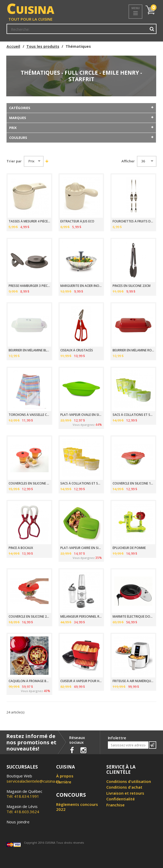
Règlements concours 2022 (77, 807)
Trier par (14, 161)
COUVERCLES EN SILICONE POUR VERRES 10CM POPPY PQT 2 (29, 483)
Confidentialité (121, 799)
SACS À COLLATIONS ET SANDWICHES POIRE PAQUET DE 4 (133, 415)
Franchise (115, 805)
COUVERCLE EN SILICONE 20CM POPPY (29, 617)
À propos (65, 776)
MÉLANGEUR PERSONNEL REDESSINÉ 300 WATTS (81, 617)
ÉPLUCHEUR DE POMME (129, 548)
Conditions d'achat (124, 787)
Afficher (128, 161)
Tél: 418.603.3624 (23, 809)
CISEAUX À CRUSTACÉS (77, 350)
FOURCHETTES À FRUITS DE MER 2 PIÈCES (133, 221)
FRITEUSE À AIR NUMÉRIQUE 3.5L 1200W (133, 681)
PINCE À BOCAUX (21, 548)
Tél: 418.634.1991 (24, 794)
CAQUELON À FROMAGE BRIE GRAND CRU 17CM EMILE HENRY (29, 681)
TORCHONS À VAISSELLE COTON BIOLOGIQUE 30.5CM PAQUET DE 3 (29, 415)
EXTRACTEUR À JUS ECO (77, 221)
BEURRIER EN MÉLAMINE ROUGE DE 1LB (133, 350)
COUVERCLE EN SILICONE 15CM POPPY (133, 483)
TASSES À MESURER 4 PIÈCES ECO (29, 221)
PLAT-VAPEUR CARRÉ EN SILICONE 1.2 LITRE (81, 548)
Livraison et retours (125, 793)
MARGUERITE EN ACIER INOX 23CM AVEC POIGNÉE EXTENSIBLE (81, 286)
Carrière (64, 782)
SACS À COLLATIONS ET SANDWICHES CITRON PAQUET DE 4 (81, 483)
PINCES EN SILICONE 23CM (132, 286)
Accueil (13, 46)
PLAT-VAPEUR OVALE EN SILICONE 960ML (81, 415)
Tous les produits (43, 46)
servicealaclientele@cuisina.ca (33, 781)
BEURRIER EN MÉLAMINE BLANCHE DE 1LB (29, 350)
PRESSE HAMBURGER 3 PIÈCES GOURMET (29, 286)
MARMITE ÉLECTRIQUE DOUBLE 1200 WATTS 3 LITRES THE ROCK (133, 617)
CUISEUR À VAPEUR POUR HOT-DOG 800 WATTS (81, 681)
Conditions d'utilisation (129, 781)
